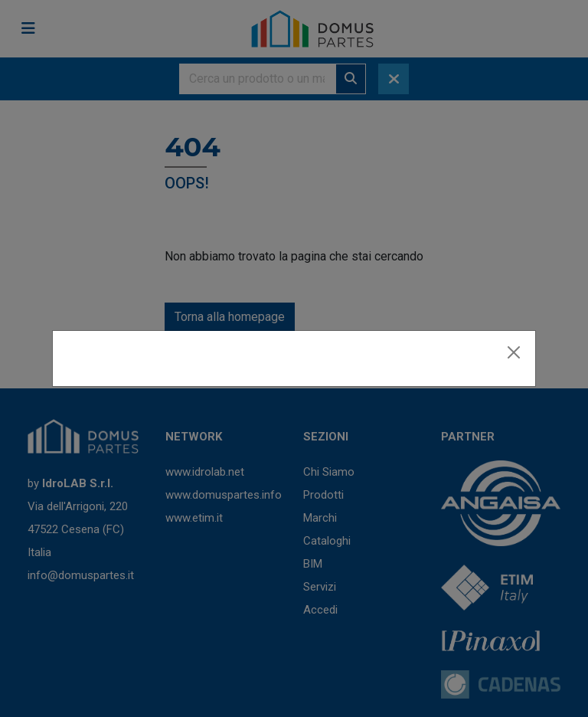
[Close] (514, 352)
